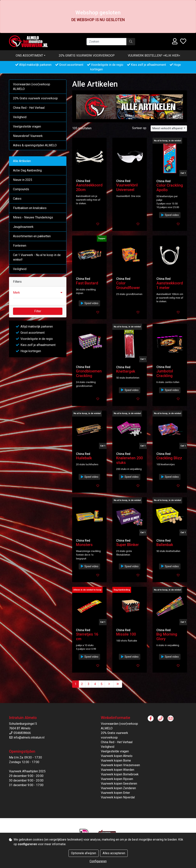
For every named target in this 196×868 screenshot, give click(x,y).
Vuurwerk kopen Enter (115, 793)
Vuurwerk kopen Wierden (118, 770)
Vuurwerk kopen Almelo (117, 756)
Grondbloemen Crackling (89, 373)
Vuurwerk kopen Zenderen (118, 788)
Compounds (21, 189)
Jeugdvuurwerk (23, 227)
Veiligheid (20, 117)
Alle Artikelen (22, 161)
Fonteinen (20, 246)
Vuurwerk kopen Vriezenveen (120, 765)
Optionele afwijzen (84, 853)
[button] (38, 293)
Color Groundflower (128, 285)
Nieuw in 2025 (23, 180)
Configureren (98, 861)
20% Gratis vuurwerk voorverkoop (87, 56)
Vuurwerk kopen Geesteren (119, 784)
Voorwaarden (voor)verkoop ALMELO (32, 87)
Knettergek (126, 371)
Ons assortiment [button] (29, 56)
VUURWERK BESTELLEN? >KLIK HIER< (154, 56)
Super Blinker (127, 545)
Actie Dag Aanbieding (27, 170)
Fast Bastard (87, 283)
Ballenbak (165, 545)
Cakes (17, 199)
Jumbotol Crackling (165, 373)
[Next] (109, 684)
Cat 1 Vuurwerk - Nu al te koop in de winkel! (37, 257)
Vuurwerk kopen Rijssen (117, 779)
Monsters (84, 545)
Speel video (170, 215)
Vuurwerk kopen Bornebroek (120, 774)
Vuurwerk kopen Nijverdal (118, 797)
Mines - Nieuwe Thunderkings (33, 217)
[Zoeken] (107, 42)
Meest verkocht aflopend (168, 128)
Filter (38, 311)
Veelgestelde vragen (27, 126)
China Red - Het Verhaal (29, 108)
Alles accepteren (114, 853)
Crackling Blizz (169, 458)
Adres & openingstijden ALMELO (35, 145)
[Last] (118, 684)
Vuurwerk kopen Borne (116, 761)
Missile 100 (126, 634)
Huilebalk (84, 458)
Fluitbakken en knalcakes (30, 208)
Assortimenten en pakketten (32, 236)
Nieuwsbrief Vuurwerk (28, 136)
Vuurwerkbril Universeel (127, 187)
